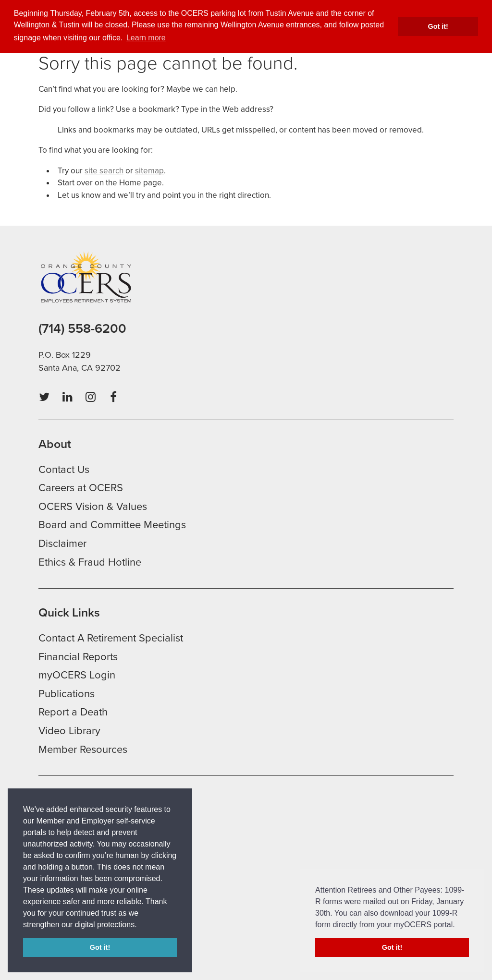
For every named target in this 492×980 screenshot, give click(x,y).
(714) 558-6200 (82, 329)
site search (104, 171)
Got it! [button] (438, 26)
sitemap (149, 171)
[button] (140, 925)
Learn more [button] (146, 38)
